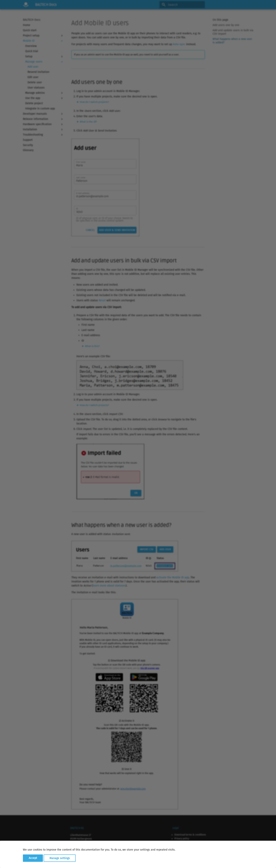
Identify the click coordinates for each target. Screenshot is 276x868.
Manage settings (60, 858)
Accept (33, 858)
